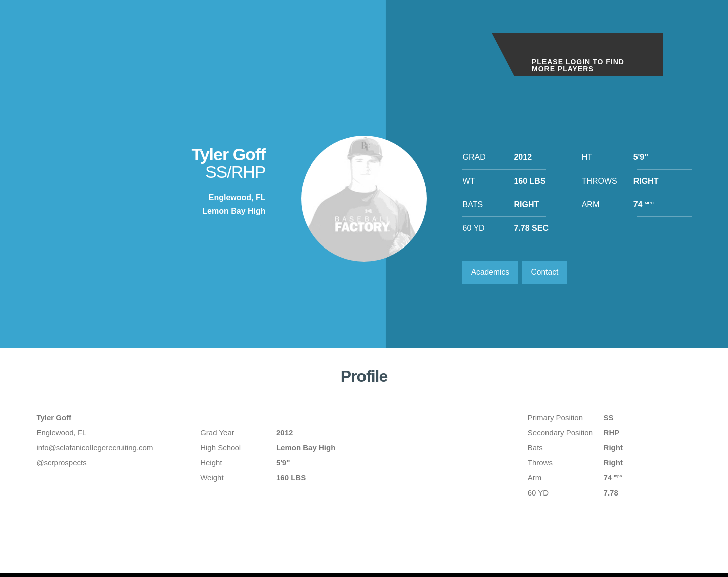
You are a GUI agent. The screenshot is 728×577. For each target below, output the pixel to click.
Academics (491, 272)
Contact (547, 272)
